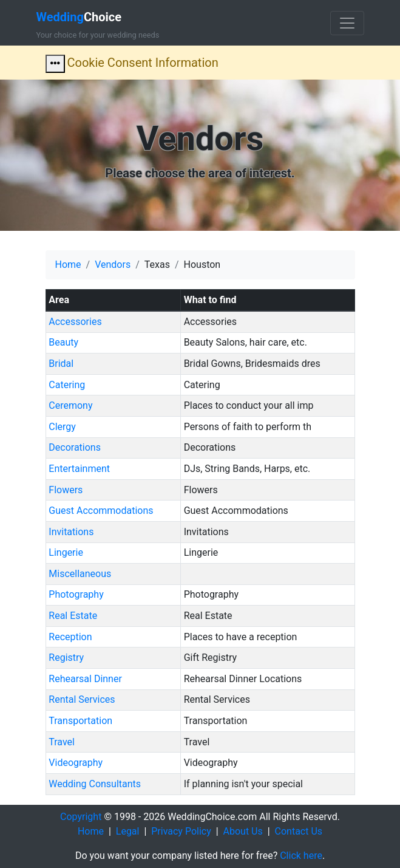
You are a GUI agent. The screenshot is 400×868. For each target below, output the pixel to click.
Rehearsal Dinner (85, 679)
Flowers (66, 490)
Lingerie (66, 552)
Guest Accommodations (101, 511)
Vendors (113, 265)
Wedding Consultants (95, 784)
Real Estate (73, 616)
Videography (76, 763)
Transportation (80, 721)
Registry (66, 658)
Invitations (71, 532)
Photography (76, 594)
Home (68, 265)
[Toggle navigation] (347, 23)
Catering (67, 385)
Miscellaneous (80, 574)
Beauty (63, 342)
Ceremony (70, 405)
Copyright (81, 817)
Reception (70, 637)
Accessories (75, 322)
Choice (79, 17)
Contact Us (299, 831)
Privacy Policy (181, 831)
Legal (128, 831)
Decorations (75, 447)
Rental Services (82, 699)
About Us (243, 831)
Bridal (61, 364)
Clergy (62, 427)
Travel (62, 742)
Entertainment (79, 469)
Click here (301, 856)
